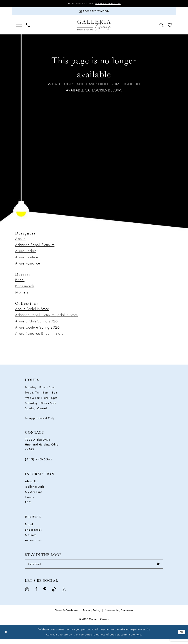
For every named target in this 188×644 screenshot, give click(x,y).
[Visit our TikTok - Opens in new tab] (54, 594)
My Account (33, 495)
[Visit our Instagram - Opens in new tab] (27, 594)
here (138, 639)
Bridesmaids (25, 289)
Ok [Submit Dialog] (181, 637)
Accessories (33, 543)
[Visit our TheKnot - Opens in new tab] (64, 594)
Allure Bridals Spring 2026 (36, 324)
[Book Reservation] (94, 13)
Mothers (22, 295)
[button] (19, 28)
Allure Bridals (26, 254)
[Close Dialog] (6, 637)
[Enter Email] (94, 568)
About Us (31, 484)
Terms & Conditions (67, 615)
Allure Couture (27, 260)
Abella (20, 241)
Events (29, 500)
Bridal (20, 283)
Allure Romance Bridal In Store (39, 336)
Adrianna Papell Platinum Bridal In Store (47, 318)
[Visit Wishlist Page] (170, 28)
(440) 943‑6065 (39, 462)
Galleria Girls (35, 489)
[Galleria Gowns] (94, 29)
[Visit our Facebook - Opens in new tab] (36, 594)
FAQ (28, 505)
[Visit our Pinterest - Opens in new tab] (45, 594)
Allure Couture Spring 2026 (37, 330)
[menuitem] (19, 28)
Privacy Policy (92, 615)
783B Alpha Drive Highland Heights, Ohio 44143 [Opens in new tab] (42, 447)
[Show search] (161, 28)
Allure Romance (28, 266)
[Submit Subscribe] (158, 568)
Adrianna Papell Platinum (35, 248)
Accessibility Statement (119, 615)
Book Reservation (111, 4)
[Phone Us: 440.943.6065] (28, 28)
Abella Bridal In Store (32, 312)
